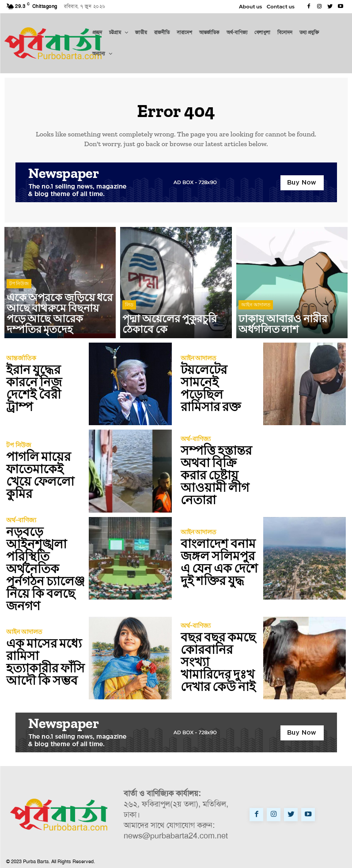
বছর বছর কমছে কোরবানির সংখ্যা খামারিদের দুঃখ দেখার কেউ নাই (216, 650)
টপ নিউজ (19, 305)
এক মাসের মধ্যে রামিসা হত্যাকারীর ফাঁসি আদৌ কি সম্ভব (44, 650)
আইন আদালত (256, 319)
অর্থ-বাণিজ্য (195, 449)
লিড (129, 319)
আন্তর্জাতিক (20, 368)
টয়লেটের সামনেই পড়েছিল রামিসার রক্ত (218, 389)
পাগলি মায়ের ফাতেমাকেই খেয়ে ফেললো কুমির (43, 476)
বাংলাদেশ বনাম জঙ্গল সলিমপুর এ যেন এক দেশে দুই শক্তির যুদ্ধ (217, 563)
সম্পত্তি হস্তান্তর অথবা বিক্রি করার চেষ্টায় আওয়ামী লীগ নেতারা (217, 476)
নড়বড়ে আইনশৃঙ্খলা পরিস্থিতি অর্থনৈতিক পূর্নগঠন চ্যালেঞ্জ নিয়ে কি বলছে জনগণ (46, 563)
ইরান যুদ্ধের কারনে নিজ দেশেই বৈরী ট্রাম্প (44, 389)
